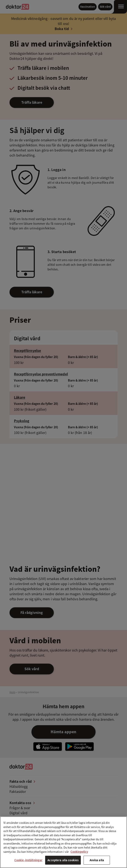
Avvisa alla (97, 860)
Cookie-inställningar (28, 860)
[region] (63, 842)
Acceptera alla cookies (63, 860)
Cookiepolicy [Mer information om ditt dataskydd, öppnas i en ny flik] (79, 852)
